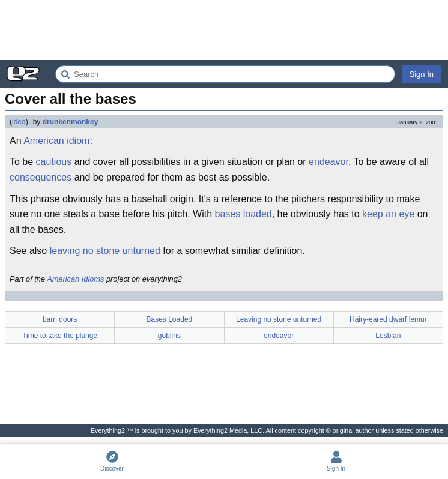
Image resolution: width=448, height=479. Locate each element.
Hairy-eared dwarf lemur (388, 319)
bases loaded (244, 214)
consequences (41, 177)
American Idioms (75, 279)
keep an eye (388, 214)
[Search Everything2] (225, 74)
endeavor (328, 162)
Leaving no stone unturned (279, 319)
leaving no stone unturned (105, 251)
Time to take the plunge (60, 336)
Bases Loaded (170, 319)
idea (19, 122)
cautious (54, 162)
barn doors (60, 319)
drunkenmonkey (71, 122)
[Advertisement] (224, 30)
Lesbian (388, 336)
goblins (169, 336)
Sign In (422, 74)
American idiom (56, 141)
